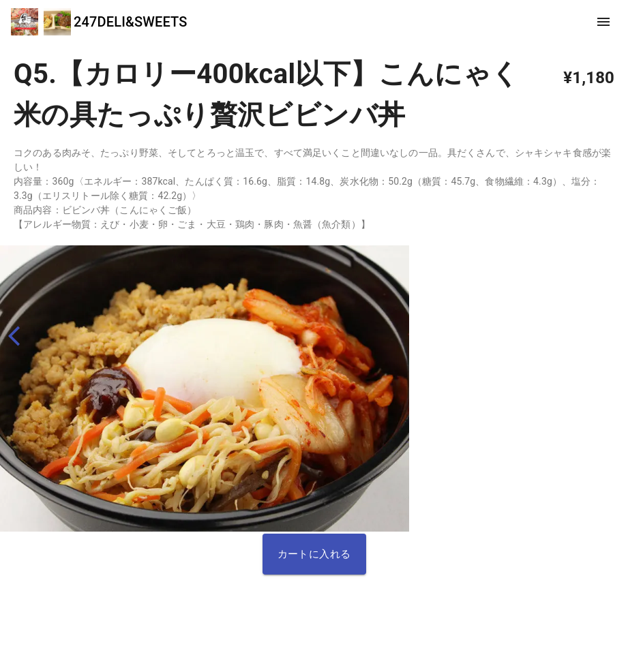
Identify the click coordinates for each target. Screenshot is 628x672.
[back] (20, 336)
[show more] (603, 22)
